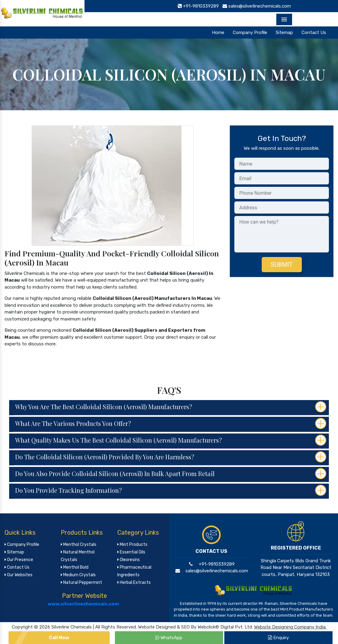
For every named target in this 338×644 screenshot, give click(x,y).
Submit (282, 265)
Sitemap (284, 33)
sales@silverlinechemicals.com (211, 571)
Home (218, 33)
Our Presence (19, 560)
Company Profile (250, 33)
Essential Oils (131, 552)
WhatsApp (169, 638)
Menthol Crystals (79, 545)
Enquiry (278, 638)
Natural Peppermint (81, 582)
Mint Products (132, 545)
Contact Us (314, 33)
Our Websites (19, 575)
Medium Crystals (78, 575)
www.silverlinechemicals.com (83, 604)
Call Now (59, 638)
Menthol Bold (75, 567)
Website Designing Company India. (290, 627)
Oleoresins (129, 560)
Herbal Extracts (134, 582)
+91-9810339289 (211, 564)
